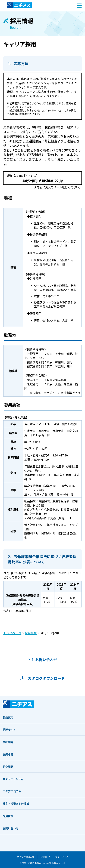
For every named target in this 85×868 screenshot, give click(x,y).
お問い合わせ (11, 828)
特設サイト (9, 730)
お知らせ (8, 754)
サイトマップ (62, 857)
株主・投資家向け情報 (16, 804)
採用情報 (31, 633)
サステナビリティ (13, 779)
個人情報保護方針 (26, 857)
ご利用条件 (45, 857)
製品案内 (8, 717)
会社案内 (8, 742)
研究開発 (8, 767)
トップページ (12, 633)
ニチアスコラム (12, 791)
